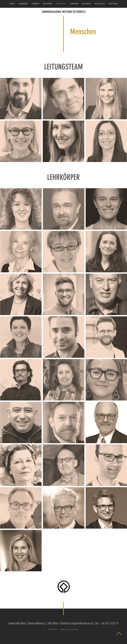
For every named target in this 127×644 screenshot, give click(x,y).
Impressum (53, 629)
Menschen (83, 32)
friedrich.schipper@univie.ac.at (77, 623)
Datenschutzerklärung (70, 629)
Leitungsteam (87, 73)
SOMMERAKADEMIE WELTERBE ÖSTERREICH (64, 12)
